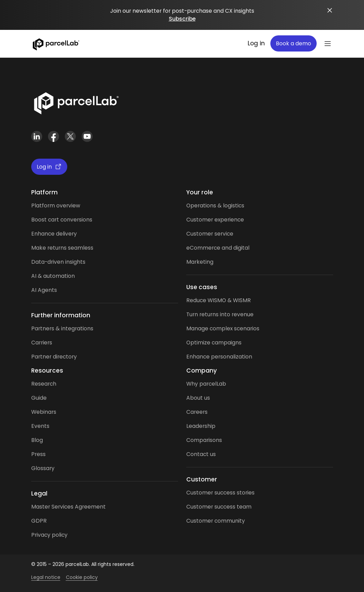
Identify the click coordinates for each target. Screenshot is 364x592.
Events (40, 426)
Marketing (200, 262)
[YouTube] (87, 136)
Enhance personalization (219, 357)
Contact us (201, 454)
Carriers (42, 343)
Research (44, 384)
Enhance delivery (54, 234)
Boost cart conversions (62, 220)
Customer (200, 234)
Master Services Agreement (68, 507)
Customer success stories (220, 493)
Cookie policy (82, 577)
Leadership (201, 426)
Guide (39, 398)
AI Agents (44, 290)
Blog (37, 440)
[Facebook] (54, 136)
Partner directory (54, 357)
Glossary (43, 468)
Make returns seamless (62, 248)
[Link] (76, 102)
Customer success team (219, 507)
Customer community (216, 521)
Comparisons (204, 440)
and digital (235, 248)
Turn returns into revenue (220, 314)
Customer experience (215, 220)
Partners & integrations (62, 328)
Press (38, 454)
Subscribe (182, 19)
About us (198, 398)
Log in (256, 43)
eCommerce (203, 248)
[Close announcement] (330, 10)
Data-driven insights (58, 262)
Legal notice (46, 577)
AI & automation (53, 276)
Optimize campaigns (214, 343)
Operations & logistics (215, 206)
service (224, 234)
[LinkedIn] (37, 136)
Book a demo (293, 43)
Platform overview (56, 206)
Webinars (44, 412)
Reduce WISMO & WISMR (219, 300)
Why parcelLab (206, 384)
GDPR (39, 521)
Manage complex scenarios (223, 328)
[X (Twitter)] (71, 136)
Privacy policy (49, 535)
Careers (197, 412)
